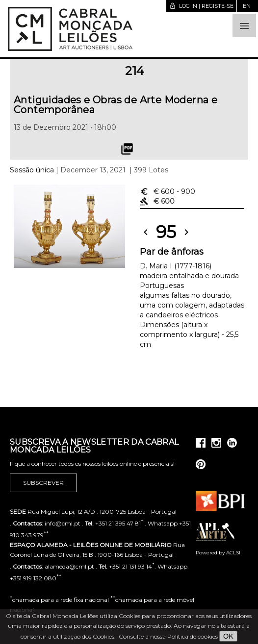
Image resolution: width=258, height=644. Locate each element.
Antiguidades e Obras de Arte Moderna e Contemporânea (116, 105)
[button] (244, 25)
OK (228, 636)
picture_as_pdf (127, 149)
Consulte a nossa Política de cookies (168, 636)
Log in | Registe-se (201, 6)
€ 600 (168, 191)
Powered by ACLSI (218, 553)
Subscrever (43, 483)
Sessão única (32, 170)
